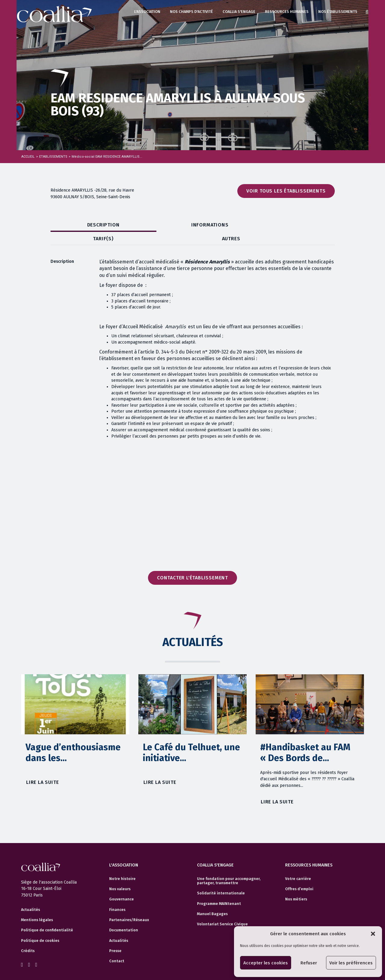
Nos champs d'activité (191, 12)
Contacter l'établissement (192, 565)
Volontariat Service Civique (222, 910)
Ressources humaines (287, 12)
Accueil (28, 157)
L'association (147, 12)
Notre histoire (122, 865)
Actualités (31, 897)
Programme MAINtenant (219, 890)
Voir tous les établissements (286, 191)
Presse (115, 937)
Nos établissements (338, 12)
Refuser (309, 963)
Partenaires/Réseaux (129, 906)
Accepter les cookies (266, 963)
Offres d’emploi (299, 875)
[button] (373, 934)
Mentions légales (37, 907)
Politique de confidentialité (47, 918)
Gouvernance (122, 885)
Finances (117, 896)
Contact (117, 947)
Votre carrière (298, 865)
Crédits (28, 938)
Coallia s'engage (239, 12)
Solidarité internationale (221, 879)
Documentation (124, 916)
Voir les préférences (351, 963)
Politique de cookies (40, 928)
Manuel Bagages (212, 900)
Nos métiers (296, 885)
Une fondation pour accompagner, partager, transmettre (229, 867)
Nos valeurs (120, 875)
